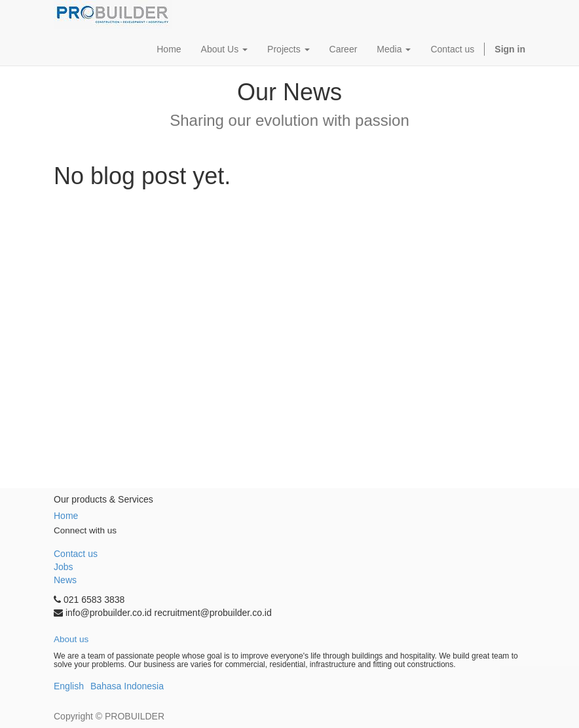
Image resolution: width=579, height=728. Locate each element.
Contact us (76, 554)
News (65, 580)
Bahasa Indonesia (127, 686)
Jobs (64, 567)
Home (66, 516)
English (69, 686)
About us (71, 639)
